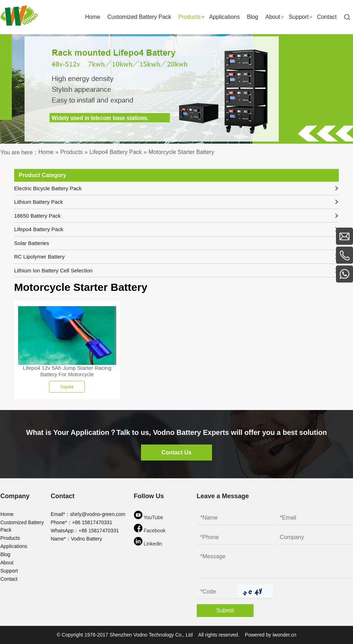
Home (7, 514)
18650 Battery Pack (176, 216)
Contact (9, 579)
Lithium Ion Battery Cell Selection (176, 270)
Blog (5, 554)
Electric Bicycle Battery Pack (176, 188)
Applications (14, 546)
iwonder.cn (284, 635)
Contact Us (176, 453)
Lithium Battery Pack (176, 202)
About (7, 563)
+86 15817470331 (92, 522)
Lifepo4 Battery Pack (176, 229)
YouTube (149, 515)
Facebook (150, 529)
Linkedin (148, 542)
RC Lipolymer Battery (176, 257)
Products (10, 538)
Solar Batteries (32, 243)
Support (9, 571)
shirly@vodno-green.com (98, 514)
